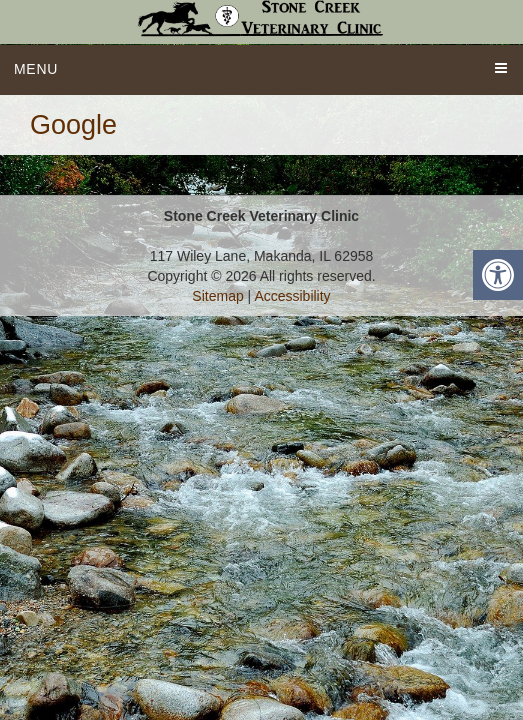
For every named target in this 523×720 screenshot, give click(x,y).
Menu (36, 69)
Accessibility (292, 296)
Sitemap (217, 296)
